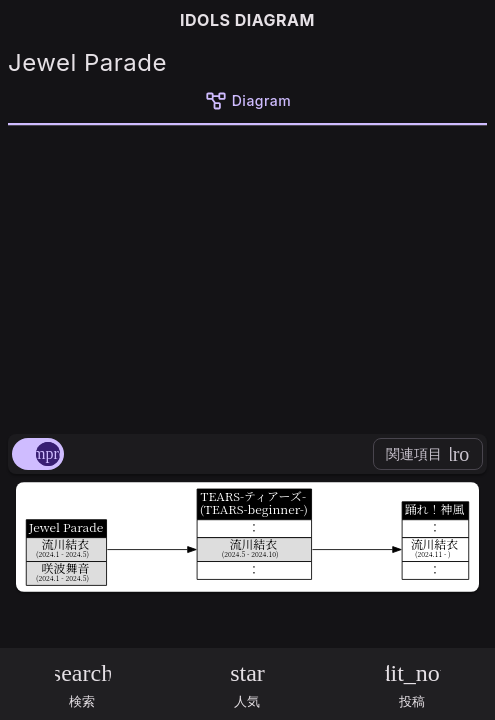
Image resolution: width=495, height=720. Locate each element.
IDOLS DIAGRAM (247, 20)
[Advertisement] (247, 276)
